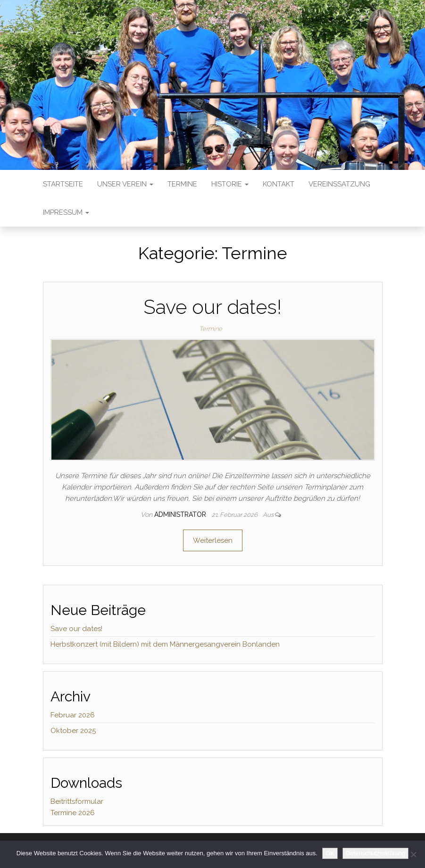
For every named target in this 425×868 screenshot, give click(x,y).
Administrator (181, 514)
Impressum (66, 212)
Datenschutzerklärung (375, 853)
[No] (413, 854)
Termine (182, 184)
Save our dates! (212, 307)
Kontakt (279, 184)
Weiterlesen (213, 540)
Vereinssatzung (339, 184)
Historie (230, 184)
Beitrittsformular (77, 801)
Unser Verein (125, 184)
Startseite (63, 184)
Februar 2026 (73, 715)
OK (330, 853)
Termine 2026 (73, 813)
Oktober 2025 (73, 731)
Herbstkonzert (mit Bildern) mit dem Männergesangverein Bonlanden (165, 644)
